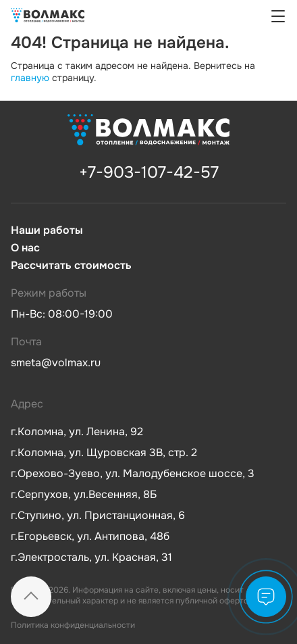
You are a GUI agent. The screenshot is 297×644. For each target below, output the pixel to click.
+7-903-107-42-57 (149, 172)
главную (30, 78)
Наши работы (47, 230)
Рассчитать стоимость (71, 266)
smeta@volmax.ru (56, 363)
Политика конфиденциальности (73, 625)
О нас (25, 248)
